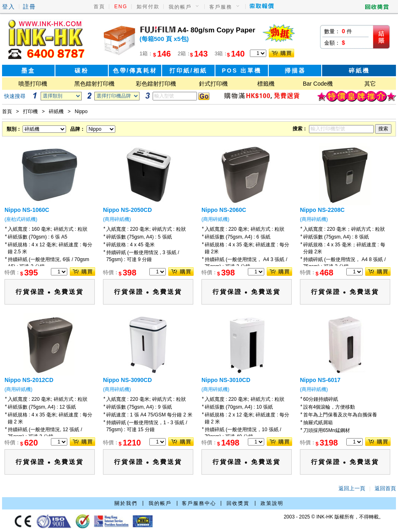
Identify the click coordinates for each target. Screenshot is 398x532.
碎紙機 (359, 70)
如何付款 (148, 7)
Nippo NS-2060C (224, 210)
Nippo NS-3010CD (226, 380)
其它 (370, 84)
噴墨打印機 (33, 84)
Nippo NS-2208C (322, 210)
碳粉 (82, 70)
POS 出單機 (242, 70)
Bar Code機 (318, 84)
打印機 (30, 111)
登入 (9, 7)
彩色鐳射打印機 (156, 84)
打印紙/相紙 (188, 70)
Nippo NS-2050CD (127, 210)
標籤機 (266, 84)
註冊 (30, 7)
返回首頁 (385, 488)
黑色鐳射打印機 (94, 84)
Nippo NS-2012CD (29, 380)
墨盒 (28, 70)
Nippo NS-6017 (320, 380)
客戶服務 (221, 7)
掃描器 (295, 70)
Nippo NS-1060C (27, 210)
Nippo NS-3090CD (127, 380)
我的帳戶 (180, 7)
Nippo (81, 111)
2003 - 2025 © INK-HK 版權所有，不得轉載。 (334, 517)
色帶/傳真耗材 (135, 70)
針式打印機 (213, 84)
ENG (121, 7)
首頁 (99, 7)
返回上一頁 (352, 488)
